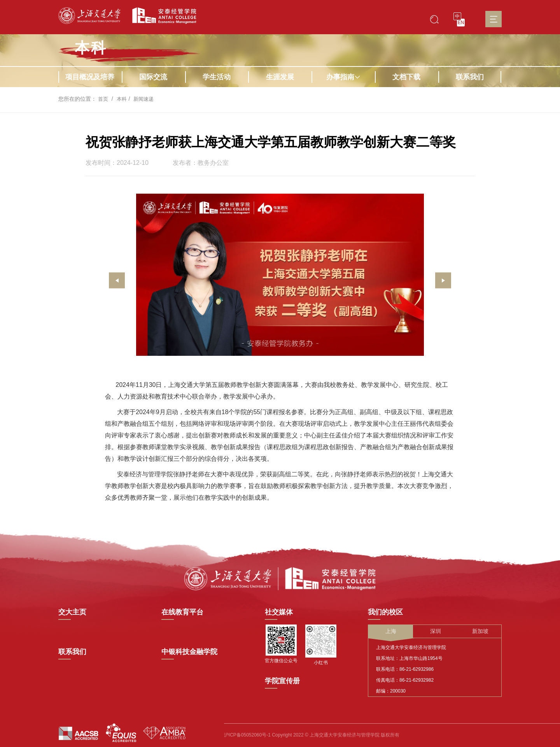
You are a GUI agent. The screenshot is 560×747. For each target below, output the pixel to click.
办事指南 (343, 77)
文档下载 (406, 77)
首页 (103, 99)
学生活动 (217, 77)
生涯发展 (280, 77)
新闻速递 (146, 99)
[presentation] (117, 281)
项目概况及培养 (90, 77)
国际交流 (153, 77)
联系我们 (470, 77)
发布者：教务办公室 (201, 163)
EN (461, 23)
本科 (91, 48)
